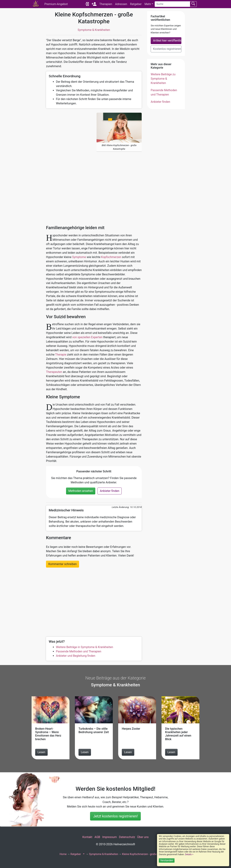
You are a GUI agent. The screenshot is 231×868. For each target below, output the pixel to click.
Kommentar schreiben (63, 564)
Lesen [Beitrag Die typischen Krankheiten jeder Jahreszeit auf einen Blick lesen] (171, 752)
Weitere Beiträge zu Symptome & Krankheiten (163, 79)
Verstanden (167, 860)
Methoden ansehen (81, 491)
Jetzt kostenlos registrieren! (115, 816)
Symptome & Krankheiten (94, 30)
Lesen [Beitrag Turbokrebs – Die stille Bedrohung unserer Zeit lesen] (85, 752)
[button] (83, 854)
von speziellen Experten (87, 337)
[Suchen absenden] (193, 4)
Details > (189, 854)
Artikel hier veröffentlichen (167, 41)
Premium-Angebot (56, 4)
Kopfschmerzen (111, 257)
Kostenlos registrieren (167, 49)
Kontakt (87, 837)
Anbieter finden (110, 491)
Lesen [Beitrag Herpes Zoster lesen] (128, 752)
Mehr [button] (148, 4)
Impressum (110, 837)
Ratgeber (136, 4)
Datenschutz (127, 837)
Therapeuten (54, 372)
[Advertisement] (69, 167)
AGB (97, 837)
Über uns (143, 837)
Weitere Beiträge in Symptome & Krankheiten (85, 647)
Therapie (61, 355)
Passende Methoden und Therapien (79, 651)
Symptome (79, 257)
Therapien (106, 4)
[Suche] (172, 4)
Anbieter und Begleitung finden (76, 656)
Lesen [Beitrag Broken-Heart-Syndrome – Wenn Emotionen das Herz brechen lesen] (41, 752)
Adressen (121, 4)
